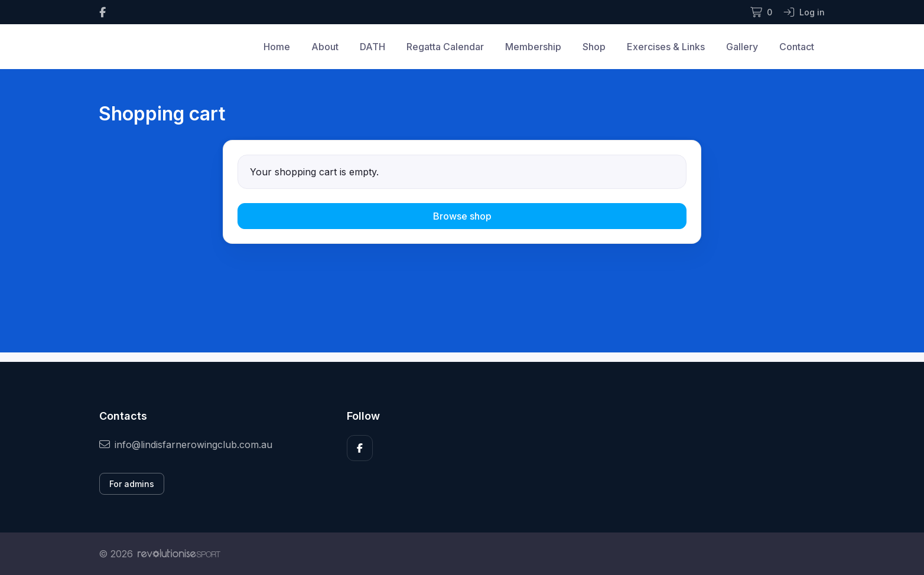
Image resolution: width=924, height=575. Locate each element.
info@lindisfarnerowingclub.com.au (186, 445)
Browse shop (462, 216)
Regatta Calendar (445, 47)
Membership (533, 47)
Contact (797, 47)
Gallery (742, 47)
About (325, 47)
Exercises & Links (666, 47)
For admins (132, 484)
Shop (594, 47)
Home (277, 47)
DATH (372, 47)
